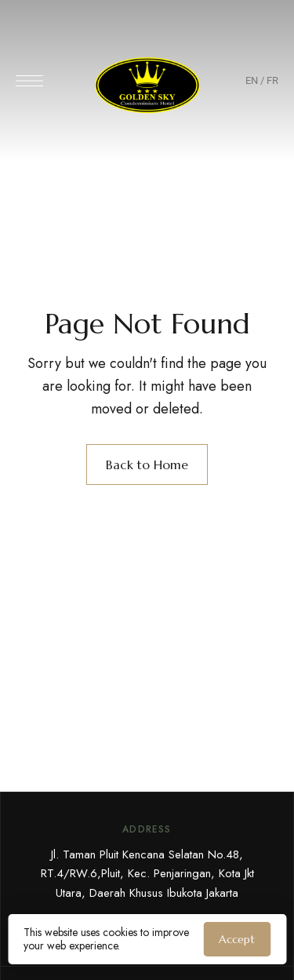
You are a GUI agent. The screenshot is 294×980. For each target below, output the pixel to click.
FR (272, 80)
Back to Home (147, 464)
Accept (237, 939)
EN (252, 80)
